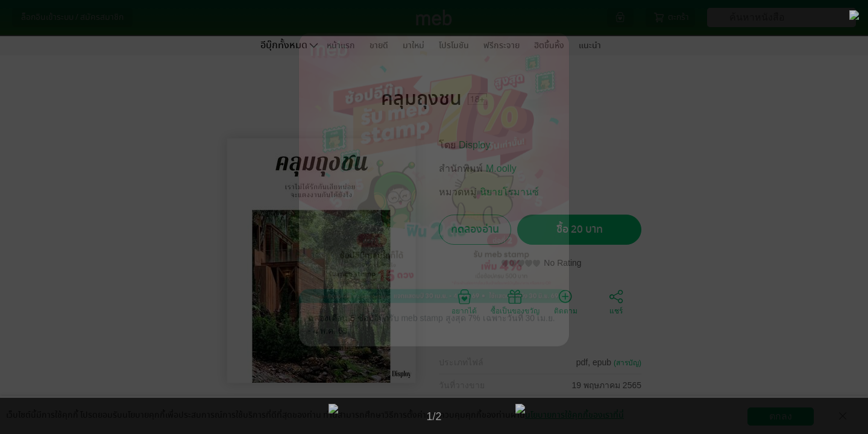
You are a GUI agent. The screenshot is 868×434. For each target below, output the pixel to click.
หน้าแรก (341, 46)
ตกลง (781, 416)
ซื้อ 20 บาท (580, 229)
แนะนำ (590, 46)
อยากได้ (464, 301)
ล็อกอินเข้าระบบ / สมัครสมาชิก (72, 17)
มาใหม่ (414, 46)
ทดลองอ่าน (475, 229)
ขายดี (379, 46)
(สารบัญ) (627, 363)
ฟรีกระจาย (502, 46)
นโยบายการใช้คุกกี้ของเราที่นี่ (574, 415)
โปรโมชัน (454, 46)
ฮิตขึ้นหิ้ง (549, 46)
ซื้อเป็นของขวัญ (515, 301)
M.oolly (501, 168)
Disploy (474, 145)
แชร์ (616, 301)
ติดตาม (566, 301)
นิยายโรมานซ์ (509, 192)
